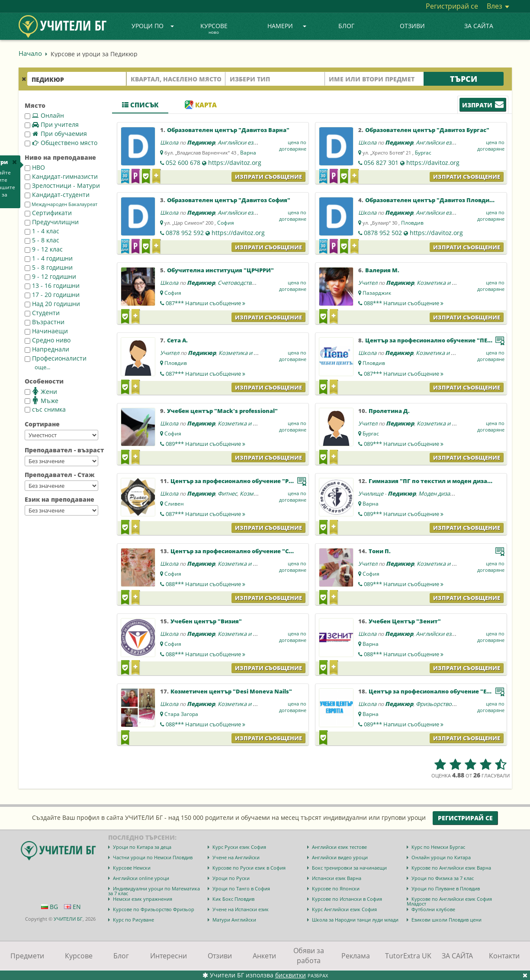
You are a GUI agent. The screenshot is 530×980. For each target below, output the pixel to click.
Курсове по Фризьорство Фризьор (154, 909)
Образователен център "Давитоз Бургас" (427, 130)
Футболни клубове (433, 909)
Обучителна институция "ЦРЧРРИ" (220, 270)
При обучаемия (56, 134)
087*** (206, 303)
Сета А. (177, 340)
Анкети (264, 956)
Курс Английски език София (344, 909)
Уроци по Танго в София (241, 888)
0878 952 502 (383, 233)
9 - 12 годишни (50, 276)
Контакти (504, 956)
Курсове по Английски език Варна (451, 868)
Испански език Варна (337, 878)
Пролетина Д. (389, 411)
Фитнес (227, 493)
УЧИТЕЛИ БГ (68, 919)
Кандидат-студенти (57, 195)
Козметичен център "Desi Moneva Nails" (231, 691)
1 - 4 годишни (49, 258)
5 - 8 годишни (49, 267)
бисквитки (291, 975)
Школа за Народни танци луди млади (355, 920)
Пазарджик (377, 293)
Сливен (174, 504)
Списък (140, 105)
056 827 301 (381, 163)
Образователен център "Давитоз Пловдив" (430, 200)
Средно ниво (48, 340)
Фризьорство (434, 704)
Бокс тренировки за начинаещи (349, 868)
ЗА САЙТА (479, 26)
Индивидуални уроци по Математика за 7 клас (154, 891)
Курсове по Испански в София (347, 899)
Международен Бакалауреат (61, 204)
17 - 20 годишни (52, 295)
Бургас (423, 153)
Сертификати (48, 213)
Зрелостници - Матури (62, 185)
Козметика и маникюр (447, 283)
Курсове (214, 29)
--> (61, 435)
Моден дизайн (438, 493)
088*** (404, 303)
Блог (346, 26)
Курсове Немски (132, 868)
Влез (498, 6)
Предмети (27, 956)
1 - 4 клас (42, 231)
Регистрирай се (452, 6)
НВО (35, 167)
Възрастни (45, 322)
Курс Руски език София (239, 847)
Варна (248, 153)
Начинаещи (46, 331)
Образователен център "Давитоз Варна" (228, 130)
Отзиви (412, 26)
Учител (368, 283)
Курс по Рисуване (133, 920)
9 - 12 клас (44, 249)
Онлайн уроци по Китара (441, 857)
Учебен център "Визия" (206, 621)
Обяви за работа (309, 956)
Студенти (42, 313)
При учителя (52, 124)
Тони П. (380, 551)
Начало (30, 53)
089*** (206, 444)
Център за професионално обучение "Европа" (438, 691)
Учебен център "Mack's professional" (222, 411)
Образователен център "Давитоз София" (229, 200)
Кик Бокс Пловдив (233, 899)
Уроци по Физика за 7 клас (443, 878)
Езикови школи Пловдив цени (446, 920)
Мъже (42, 400)
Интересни (169, 956)
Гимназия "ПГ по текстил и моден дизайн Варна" (443, 481)
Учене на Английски (236, 857)
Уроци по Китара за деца (142, 847)
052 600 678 (183, 163)
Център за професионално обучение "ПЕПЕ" (431, 340)
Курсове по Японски (336, 888)
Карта (201, 105)
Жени (41, 391)
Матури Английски (234, 920)
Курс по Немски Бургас (438, 847)
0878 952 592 (185, 233)
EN (72, 907)
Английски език (239, 142)
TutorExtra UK (408, 956)
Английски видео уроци (340, 857)
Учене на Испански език (241, 909)
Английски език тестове (339, 847)
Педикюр (201, 142)
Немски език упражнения (143, 899)
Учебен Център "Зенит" (405, 621)
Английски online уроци (141, 878)
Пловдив (412, 223)
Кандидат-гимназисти (61, 176)
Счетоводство (236, 283)
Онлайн (44, 115)
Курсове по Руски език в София (249, 868)
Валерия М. (382, 270)
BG (50, 907)
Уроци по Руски (231, 878)
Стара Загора (181, 714)
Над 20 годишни (52, 304)
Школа (169, 142)
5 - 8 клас (42, 240)
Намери (287, 26)
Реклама (356, 956)
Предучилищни (52, 222)
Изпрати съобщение (268, 177)
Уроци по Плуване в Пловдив (446, 888)
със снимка (45, 409)
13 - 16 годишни (52, 285)
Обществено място (61, 143)
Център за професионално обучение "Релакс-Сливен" (252, 481)
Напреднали (47, 349)
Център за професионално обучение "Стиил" (239, 551)
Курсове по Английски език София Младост (449, 901)
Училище (371, 493)
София (226, 223)
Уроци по (153, 26)
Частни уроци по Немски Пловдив (153, 857)
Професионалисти (56, 358)
